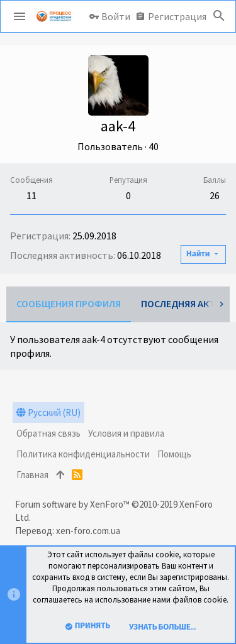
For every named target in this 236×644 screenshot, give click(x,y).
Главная (32, 475)
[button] (20, 16)
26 (215, 195)
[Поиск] (219, 16)
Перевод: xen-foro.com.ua (68, 531)
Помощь (174, 454)
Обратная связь (48, 433)
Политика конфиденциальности (83, 454)
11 (31, 195)
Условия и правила (126, 433)
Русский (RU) (48, 412)
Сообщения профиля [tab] (69, 303)
